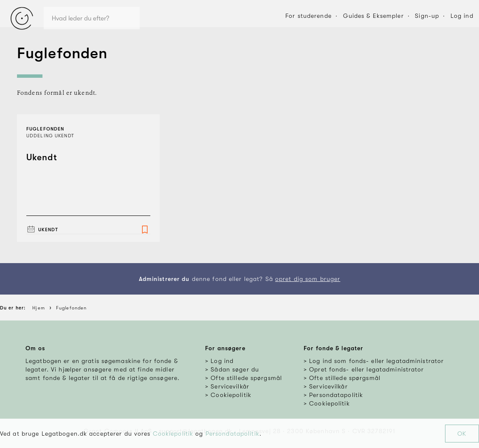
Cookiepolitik (173, 434)
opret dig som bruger (308, 279)
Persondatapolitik (232, 434)
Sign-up (427, 16)
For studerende (309, 16)
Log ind (462, 16)
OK (462, 434)
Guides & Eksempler (373, 16)
